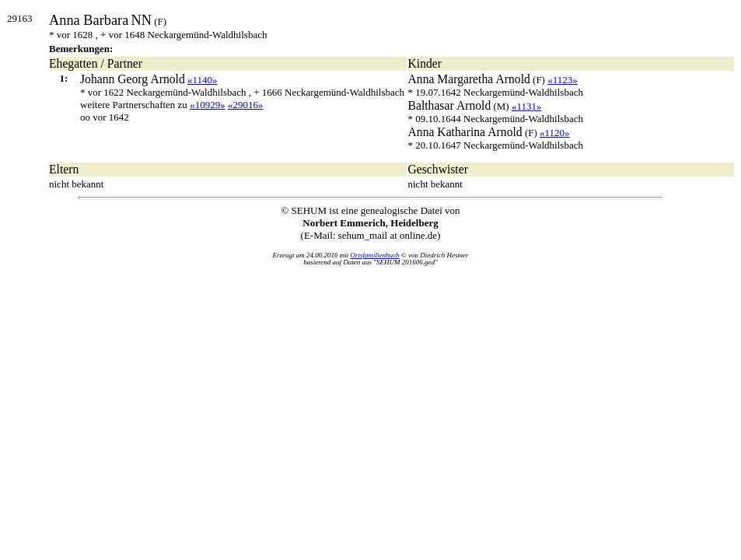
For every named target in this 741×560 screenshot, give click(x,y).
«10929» (208, 105)
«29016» (246, 105)
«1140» (203, 80)
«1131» (527, 106)
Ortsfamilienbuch (375, 255)
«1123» (563, 80)
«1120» (555, 133)
